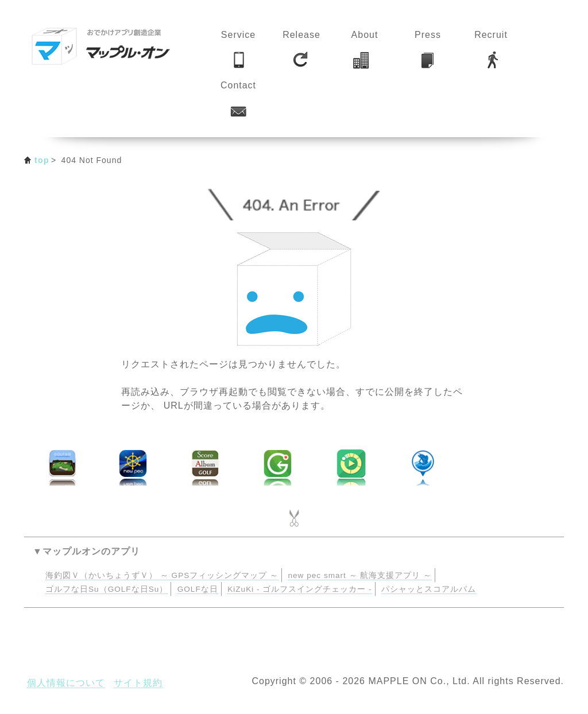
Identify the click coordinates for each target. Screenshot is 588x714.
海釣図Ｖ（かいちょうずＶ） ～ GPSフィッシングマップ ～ (162, 575)
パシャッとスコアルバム (429, 589)
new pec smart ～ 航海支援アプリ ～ (360, 575)
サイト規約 (138, 683)
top (42, 160)
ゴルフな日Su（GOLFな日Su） (107, 589)
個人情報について (66, 683)
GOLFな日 (198, 589)
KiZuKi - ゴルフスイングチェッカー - (299, 589)
